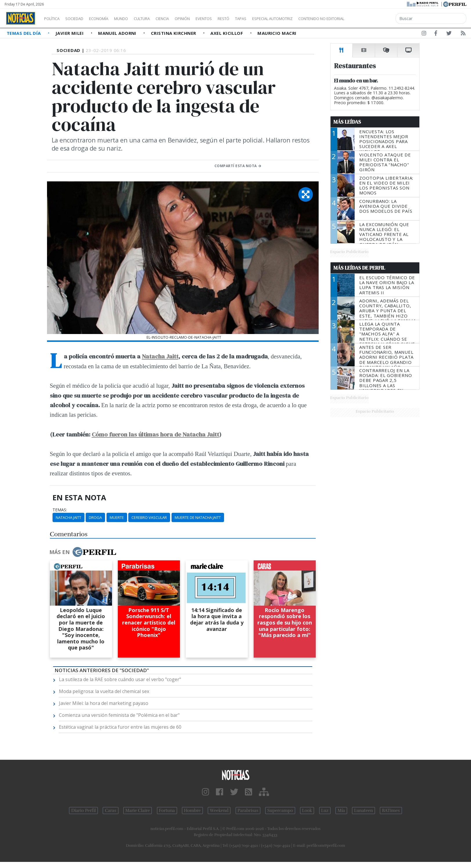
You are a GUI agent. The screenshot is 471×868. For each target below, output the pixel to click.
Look (307, 811)
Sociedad (80, 19)
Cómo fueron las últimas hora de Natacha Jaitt (155, 434)
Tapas (274, 19)
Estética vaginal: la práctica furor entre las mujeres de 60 (120, 727)
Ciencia (182, 19)
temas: (60, 510)
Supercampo (280, 811)
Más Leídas (347, 122)
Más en (83, 552)
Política (54, 19)
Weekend (219, 811)
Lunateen (363, 811)
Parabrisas (248, 811)
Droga (95, 517)
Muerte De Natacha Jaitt (198, 517)
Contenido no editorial (371, 19)
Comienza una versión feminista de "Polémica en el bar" (119, 715)
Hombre (192, 811)
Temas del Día (24, 33)
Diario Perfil (83, 811)
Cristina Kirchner (174, 33)
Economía (109, 19)
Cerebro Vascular (149, 517)
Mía (341, 811)
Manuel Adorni (118, 33)
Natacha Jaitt (160, 356)
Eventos (231, 19)
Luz (325, 811)
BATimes (391, 811)
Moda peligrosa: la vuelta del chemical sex (104, 691)
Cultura (158, 19)
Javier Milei (70, 33)
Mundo (134, 19)
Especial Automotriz (311, 19)
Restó (254, 19)
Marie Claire (138, 811)
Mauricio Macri (277, 33)
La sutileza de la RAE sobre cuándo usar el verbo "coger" (120, 679)
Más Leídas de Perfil (359, 268)
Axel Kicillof (227, 33)
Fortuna (167, 811)
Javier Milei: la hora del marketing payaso (104, 703)
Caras (110, 811)
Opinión (206, 19)
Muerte (117, 517)
